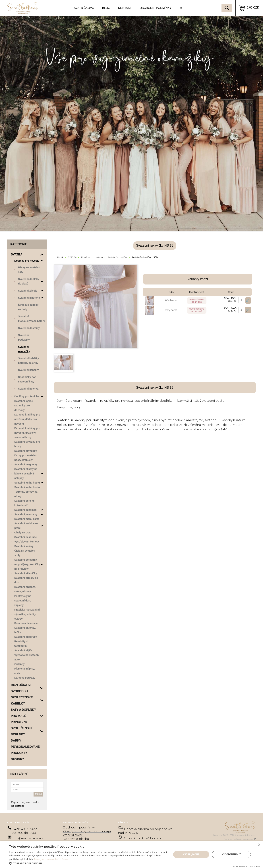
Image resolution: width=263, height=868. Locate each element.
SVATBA (72, 257)
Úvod (60, 257)
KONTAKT (125, 8)
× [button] (259, 845)
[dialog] (131, 854)
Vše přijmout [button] (191, 854)
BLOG (106, 8)
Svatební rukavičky (117, 257)
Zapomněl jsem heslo (25, 802)
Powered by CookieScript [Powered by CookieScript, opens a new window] (247, 866)
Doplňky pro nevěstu (92, 257)
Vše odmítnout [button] (231, 854)
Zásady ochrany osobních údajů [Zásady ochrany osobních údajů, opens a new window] (51, 859)
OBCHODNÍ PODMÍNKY (156, 8)
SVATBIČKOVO (84, 8)
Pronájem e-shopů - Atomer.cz (240, 839)
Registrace (18, 806)
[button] (88, 863)
